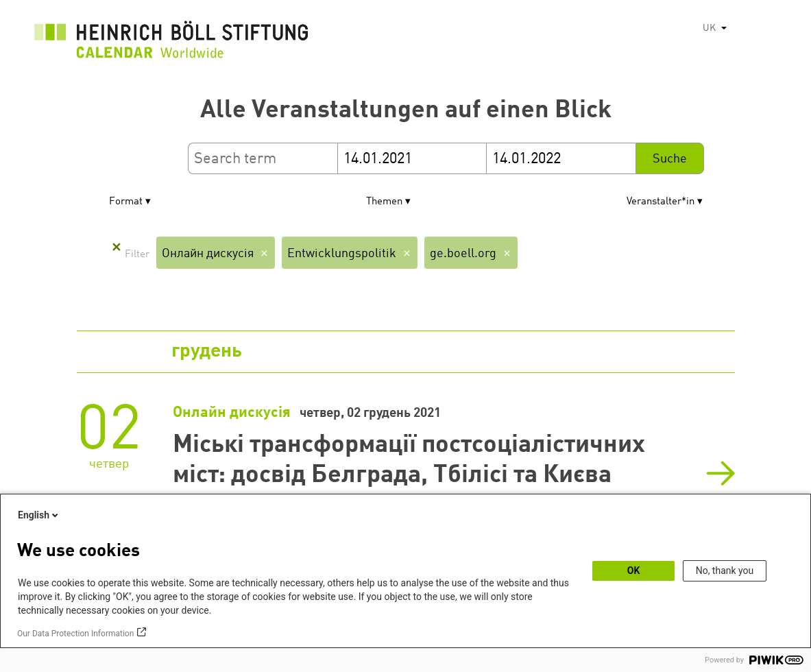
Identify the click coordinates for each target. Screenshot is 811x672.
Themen (384, 202)
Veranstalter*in (661, 202)
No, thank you (725, 571)
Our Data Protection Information (75, 634)
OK (634, 571)
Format (126, 202)
